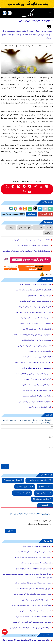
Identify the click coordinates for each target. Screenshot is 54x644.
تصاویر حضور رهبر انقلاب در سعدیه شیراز (37, 546)
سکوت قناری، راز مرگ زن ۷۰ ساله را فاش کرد (36, 385)
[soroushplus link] (24, 186)
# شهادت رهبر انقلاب (22, 493)
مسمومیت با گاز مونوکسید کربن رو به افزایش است (33, 374)
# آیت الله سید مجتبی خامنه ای (39, 480)
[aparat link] (24, 192)
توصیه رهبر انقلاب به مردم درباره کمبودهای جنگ (34, 611)
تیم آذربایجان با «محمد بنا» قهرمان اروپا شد (36, 563)
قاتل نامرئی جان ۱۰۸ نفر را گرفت (40, 407)
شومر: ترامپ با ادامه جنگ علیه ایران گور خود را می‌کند (32, 594)
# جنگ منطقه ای (45, 487)
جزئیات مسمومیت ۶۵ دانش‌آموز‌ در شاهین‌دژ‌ (35, 301)
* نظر (51, 448)
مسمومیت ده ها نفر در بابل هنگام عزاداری (37, 368)
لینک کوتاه (46, 214)
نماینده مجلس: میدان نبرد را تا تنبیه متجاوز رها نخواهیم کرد (30, 628)
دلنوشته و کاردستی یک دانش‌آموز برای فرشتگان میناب (32, 558)
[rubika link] (47, 186)
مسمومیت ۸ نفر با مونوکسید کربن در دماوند (36, 318)
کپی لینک (32, 214)
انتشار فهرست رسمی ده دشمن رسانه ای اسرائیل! (34, 246)
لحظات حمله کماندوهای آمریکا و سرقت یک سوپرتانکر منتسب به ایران (26, 640)
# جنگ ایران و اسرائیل (25, 487)
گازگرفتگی (11, 228)
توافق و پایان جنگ (41, 521)
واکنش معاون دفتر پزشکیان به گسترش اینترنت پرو (33, 617)
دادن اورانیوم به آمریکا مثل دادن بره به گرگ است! (34, 589)
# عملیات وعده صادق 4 (13, 480)
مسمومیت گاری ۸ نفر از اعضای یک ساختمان (36, 340)
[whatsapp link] (41, 186)
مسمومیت (38, 228)
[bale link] (30, 186)
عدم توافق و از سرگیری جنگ (38, 524)
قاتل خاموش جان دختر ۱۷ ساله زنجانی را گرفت (35, 307)
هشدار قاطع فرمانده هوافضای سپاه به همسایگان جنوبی (31, 240)
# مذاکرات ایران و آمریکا (42, 499)
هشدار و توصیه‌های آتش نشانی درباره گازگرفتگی (34, 346)
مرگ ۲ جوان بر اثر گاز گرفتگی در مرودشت (37, 396)
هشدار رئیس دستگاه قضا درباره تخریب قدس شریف (33, 583)
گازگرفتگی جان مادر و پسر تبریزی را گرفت (37, 329)
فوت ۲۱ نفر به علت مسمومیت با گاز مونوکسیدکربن (34, 312)
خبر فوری (48, 233)
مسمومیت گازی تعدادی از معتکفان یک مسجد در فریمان (32, 335)
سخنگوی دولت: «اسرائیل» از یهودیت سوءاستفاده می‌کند (31, 606)
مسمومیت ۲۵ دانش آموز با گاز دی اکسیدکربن (35, 402)
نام (52, 426)
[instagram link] (19, 186)
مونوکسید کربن (24, 228)
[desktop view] (10, 13)
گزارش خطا (49, 274)
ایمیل (51, 437)
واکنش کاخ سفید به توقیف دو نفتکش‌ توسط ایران (34, 569)
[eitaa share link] (25, 209)
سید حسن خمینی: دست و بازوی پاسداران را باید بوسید (32, 622)
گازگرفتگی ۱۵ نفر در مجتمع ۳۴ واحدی (38, 379)
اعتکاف (49, 228)
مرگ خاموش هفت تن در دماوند (40, 352)
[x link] (7, 186)
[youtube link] (30, 192)
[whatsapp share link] (30, 209)
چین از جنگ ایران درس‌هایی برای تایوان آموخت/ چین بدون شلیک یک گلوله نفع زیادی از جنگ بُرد (28, 576)
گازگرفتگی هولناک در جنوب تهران (40, 296)
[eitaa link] (13, 186)
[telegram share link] (40, 209)
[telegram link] (35, 186)
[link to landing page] (28, 13)
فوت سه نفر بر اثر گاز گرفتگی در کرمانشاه (37, 391)
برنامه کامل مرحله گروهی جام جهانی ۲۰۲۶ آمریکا (34, 552)
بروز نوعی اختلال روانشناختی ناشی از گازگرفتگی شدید (33, 363)
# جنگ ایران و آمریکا (43, 493)
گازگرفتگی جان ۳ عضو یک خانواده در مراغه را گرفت (33, 290)
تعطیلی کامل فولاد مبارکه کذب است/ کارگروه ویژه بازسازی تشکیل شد (26, 251)
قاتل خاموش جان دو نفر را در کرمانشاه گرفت (36, 285)
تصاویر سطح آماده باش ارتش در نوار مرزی (37, 600)
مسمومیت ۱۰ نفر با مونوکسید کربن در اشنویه (35, 324)
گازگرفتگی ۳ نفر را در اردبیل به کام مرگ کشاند (35, 357)
